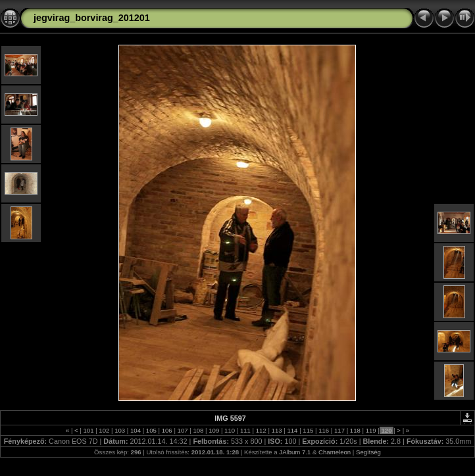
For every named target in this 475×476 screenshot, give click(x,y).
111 (245, 430)
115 (308, 430)
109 (214, 430)
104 (135, 430)
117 (339, 430)
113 (277, 430)
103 (120, 430)
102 (104, 430)
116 (323, 430)
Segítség (368, 452)
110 (229, 430)
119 (371, 430)
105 (151, 430)
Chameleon (335, 452)
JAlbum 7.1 (295, 452)
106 (167, 430)
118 (355, 430)
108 (198, 430)
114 (292, 430)
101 (88, 430)
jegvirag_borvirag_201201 (92, 18)
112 (261, 430)
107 (183, 430)
